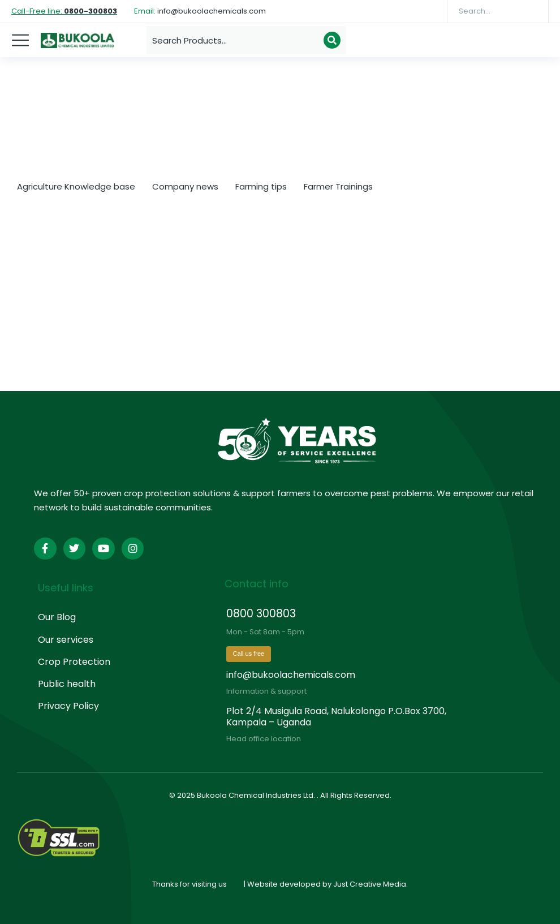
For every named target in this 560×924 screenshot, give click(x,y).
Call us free (249, 654)
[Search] (532, 11)
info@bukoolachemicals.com (291, 675)
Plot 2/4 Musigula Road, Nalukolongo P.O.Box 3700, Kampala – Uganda (336, 716)
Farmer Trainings (338, 186)
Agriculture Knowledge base (76, 186)
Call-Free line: (64, 11)
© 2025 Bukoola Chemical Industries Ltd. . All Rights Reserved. (280, 795)
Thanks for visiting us (189, 884)
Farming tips (261, 186)
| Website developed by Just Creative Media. (326, 884)
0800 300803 (261, 614)
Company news (185, 186)
